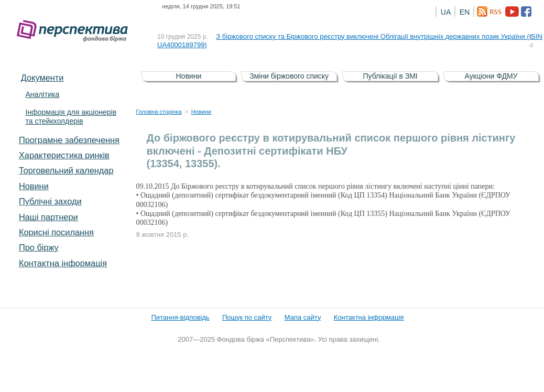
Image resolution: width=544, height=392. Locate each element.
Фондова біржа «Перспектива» (75, 31)
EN (465, 12)
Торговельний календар (66, 170)
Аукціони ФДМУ (491, 76)
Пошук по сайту (247, 317)
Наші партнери (48, 217)
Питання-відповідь (180, 317)
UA (446, 12)
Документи (42, 78)
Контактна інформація (63, 263)
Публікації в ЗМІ (390, 76)
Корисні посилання (56, 232)
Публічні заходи (50, 201)
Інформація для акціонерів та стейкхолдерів (71, 117)
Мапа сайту (303, 317)
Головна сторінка (159, 112)
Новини (34, 186)
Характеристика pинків (64, 155)
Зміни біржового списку (289, 76)
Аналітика (42, 94)
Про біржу (39, 247)
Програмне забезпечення (69, 140)
